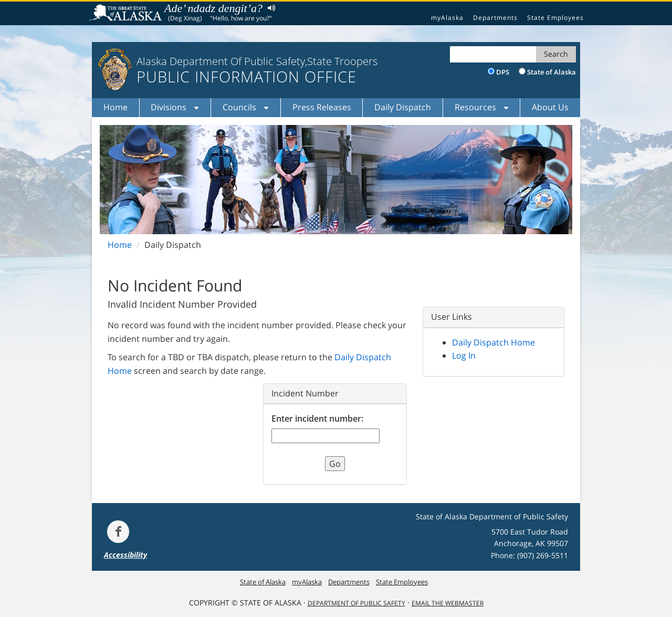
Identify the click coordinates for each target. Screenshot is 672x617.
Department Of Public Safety (356, 603)
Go (335, 464)
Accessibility (125, 555)
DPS (503, 72)
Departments (495, 18)
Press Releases (322, 107)
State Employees (555, 18)
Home (115, 107)
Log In (464, 355)
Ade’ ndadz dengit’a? (213, 8)
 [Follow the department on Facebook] (118, 531)
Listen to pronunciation (269, 8)
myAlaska (447, 18)
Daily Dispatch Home (493, 342)
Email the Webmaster (448, 603)
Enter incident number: (317, 419)
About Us (550, 107)
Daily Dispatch (403, 107)
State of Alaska (127, 14)
